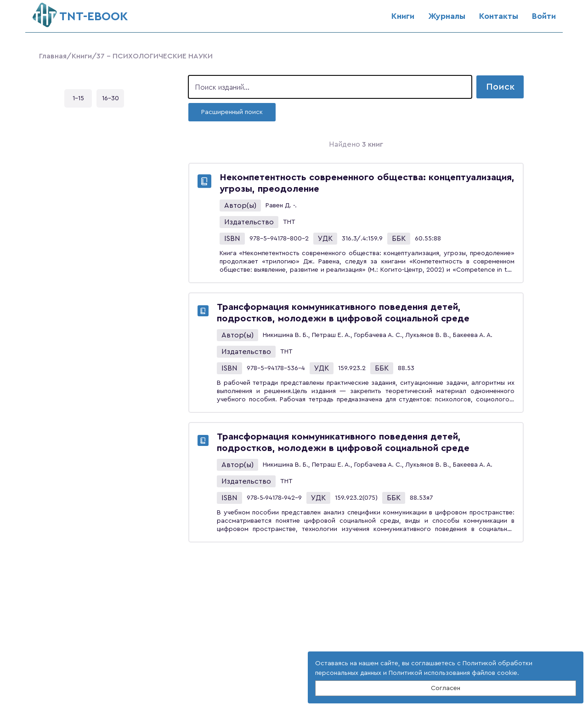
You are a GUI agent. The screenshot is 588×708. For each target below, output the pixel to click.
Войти (544, 16)
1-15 (78, 98)
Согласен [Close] (446, 688)
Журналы (447, 16)
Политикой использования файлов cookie (453, 673)
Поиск (500, 87)
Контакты (499, 16)
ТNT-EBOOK (80, 13)
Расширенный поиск (232, 112)
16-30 (110, 98)
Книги (403, 16)
